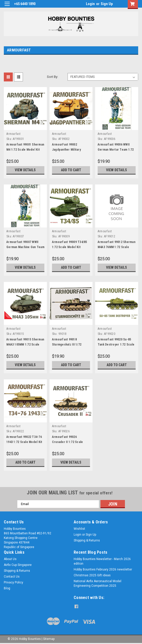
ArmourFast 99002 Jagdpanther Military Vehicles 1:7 (66, 150)
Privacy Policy (14, 582)
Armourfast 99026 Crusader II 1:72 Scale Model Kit (68, 442)
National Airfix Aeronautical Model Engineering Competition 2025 (98, 583)
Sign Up (107, 4)
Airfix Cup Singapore (18, 565)
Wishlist (79, 529)
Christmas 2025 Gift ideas (92, 575)
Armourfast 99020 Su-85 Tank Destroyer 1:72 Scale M (116, 345)
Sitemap (49, 639)
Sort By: (53, 77)
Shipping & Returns (87, 540)
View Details (25, 170)
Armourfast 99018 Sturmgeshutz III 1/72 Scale (67, 345)
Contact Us (12, 577)
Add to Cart (71, 170)
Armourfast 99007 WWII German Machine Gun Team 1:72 (25, 247)
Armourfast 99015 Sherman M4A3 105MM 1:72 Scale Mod (25, 345)
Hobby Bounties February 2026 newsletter (103, 569)
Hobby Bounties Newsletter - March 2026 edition (102, 561)
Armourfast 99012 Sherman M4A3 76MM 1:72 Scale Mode (117, 247)
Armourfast (14, 134)
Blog (7, 588)
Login (90, 4)
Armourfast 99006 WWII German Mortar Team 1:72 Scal (116, 150)
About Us (10, 559)
